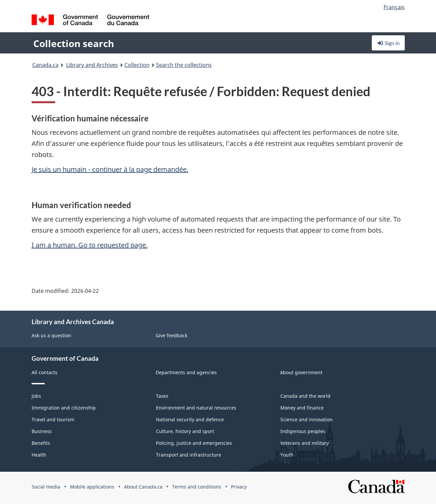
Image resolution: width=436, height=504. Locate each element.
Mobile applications (92, 487)
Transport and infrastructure (189, 455)
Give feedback (171, 335)
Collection (137, 65)
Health (39, 455)
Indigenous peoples (303, 431)
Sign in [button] (388, 43)
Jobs (36, 396)
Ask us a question (51, 335)
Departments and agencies (186, 372)
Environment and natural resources (196, 408)
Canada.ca (45, 65)
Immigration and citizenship (64, 408)
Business (42, 431)
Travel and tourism (53, 419)
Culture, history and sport (185, 431)
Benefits (41, 443)
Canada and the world (305, 396)
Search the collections (184, 65)
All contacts (45, 372)
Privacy (239, 487)
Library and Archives (92, 65)
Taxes (162, 396)
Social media (46, 487)
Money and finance (302, 408)
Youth (287, 455)
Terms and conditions (197, 487)
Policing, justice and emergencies (194, 443)
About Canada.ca (143, 487)
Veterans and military (305, 443)
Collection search (74, 43)
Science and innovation (307, 419)
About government (301, 372)
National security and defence (190, 419)
